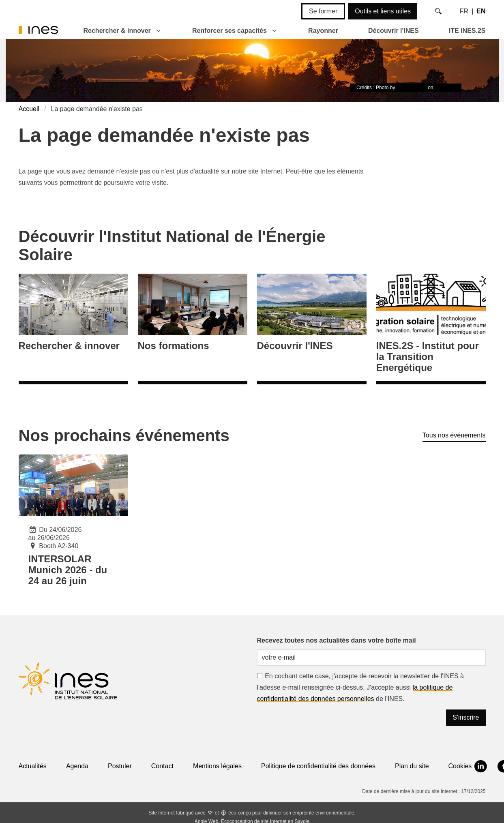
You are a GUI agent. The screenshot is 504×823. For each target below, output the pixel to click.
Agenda (77, 766)
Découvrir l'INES (394, 31)
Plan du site (412, 766)
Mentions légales (217, 766)
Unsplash (445, 88)
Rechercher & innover (117, 31)
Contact (162, 766)
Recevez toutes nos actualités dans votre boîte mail (337, 640)
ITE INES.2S (467, 31)
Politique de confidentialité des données (318, 766)
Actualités (33, 766)
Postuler (120, 766)
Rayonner (323, 31)
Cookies (460, 766)
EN (481, 11)
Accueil (29, 109)
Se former (323, 11)
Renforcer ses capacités (229, 31)
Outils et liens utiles (383, 11)
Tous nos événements (454, 435)
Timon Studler (412, 88)
